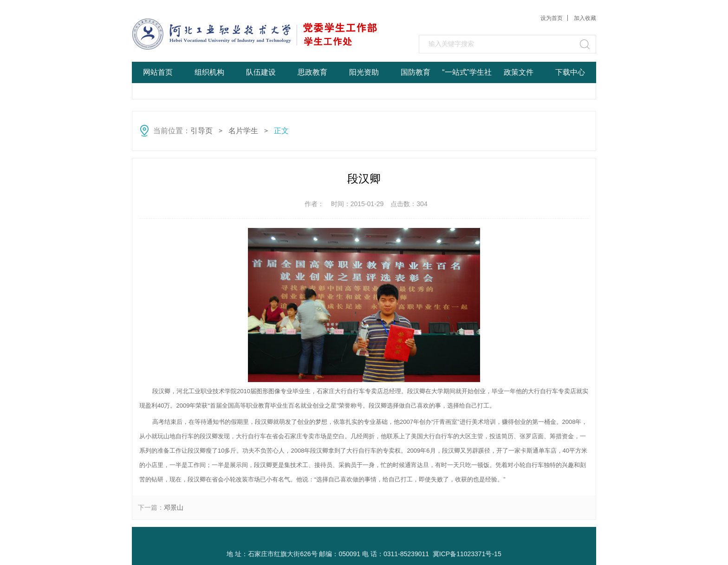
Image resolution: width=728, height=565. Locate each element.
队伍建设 (261, 72)
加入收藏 (585, 18)
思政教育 (312, 72)
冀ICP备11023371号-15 (467, 554)
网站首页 (158, 72)
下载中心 (570, 72)
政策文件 (519, 72)
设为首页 (552, 18)
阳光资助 (364, 72)
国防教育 (416, 72)
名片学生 (243, 131)
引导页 (201, 131)
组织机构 (209, 72)
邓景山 (174, 507)
